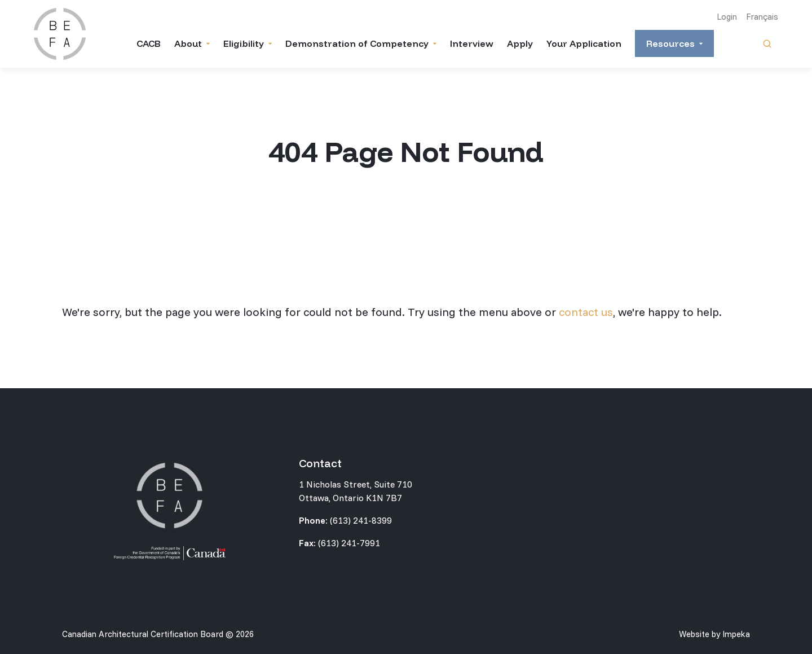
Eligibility (244, 43)
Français (762, 17)
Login (727, 17)
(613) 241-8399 (361, 520)
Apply (520, 43)
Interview (472, 43)
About (188, 43)
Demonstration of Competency (357, 43)
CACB (149, 43)
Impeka (736, 634)
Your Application (584, 43)
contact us (586, 312)
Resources (670, 43)
